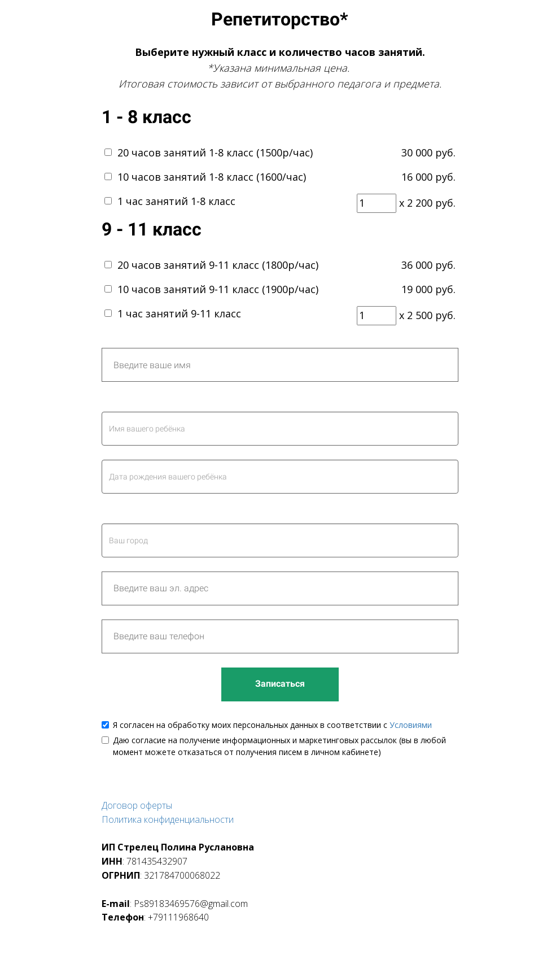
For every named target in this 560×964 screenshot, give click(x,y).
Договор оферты (137, 805)
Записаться (280, 684)
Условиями (411, 725)
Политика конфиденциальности (168, 819)
